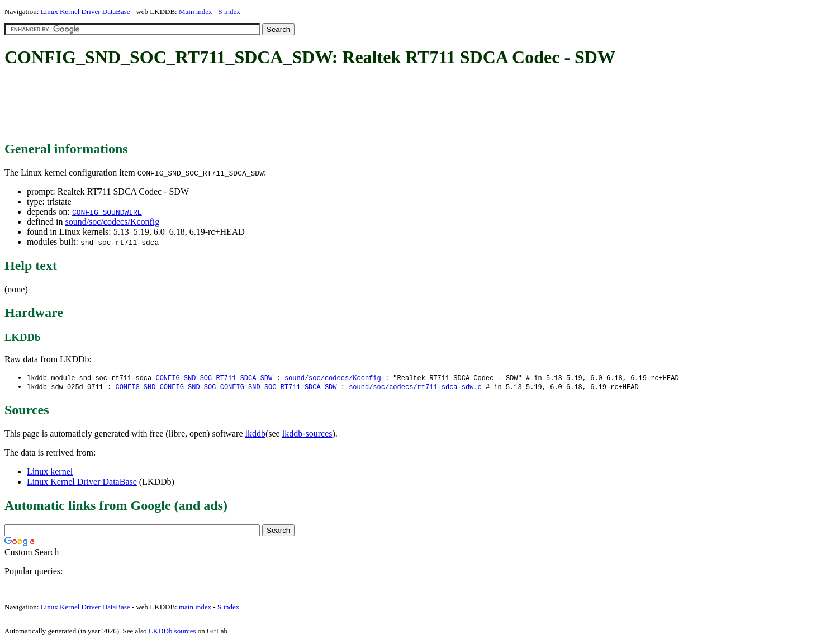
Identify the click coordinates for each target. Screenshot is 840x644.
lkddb (255, 435)
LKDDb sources (172, 632)
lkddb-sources (307, 435)
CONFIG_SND (135, 388)
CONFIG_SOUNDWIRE (107, 212)
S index (229, 11)
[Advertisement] (208, 105)
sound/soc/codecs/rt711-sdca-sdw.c (415, 388)
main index (195, 608)
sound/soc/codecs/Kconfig (112, 222)
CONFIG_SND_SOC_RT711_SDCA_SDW (214, 378)
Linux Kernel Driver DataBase (86, 11)
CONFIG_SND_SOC (188, 388)
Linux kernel (50, 473)
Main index (196, 11)
